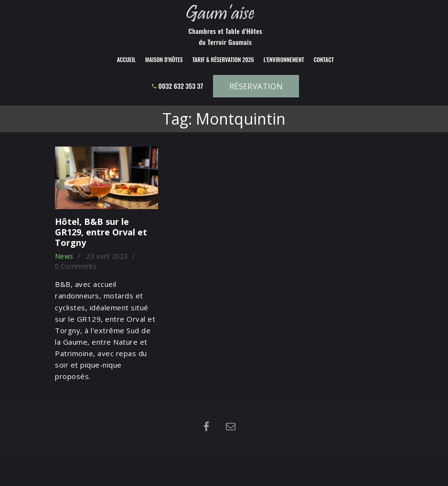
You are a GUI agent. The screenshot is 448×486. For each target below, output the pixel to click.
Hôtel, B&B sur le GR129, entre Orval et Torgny (101, 232)
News (64, 256)
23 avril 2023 (107, 256)
